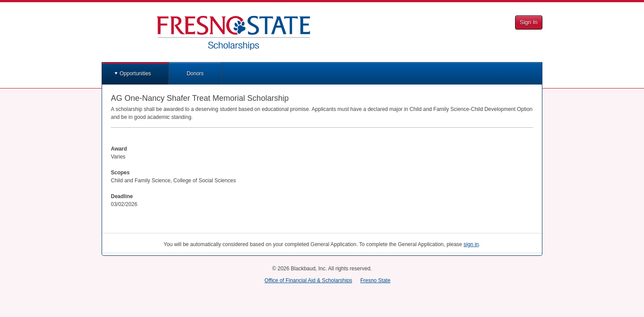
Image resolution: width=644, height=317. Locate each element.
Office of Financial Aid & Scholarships (308, 280)
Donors (195, 74)
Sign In (529, 22)
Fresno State (375, 280)
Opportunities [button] (135, 74)
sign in (471, 244)
